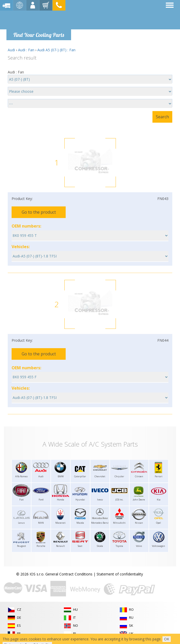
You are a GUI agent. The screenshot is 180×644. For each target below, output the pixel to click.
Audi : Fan (26, 50)
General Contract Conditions (69, 574)
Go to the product (39, 212)
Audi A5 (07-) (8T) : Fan (56, 50)
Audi (11, 50)
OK (167, 639)
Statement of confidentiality (120, 574)
